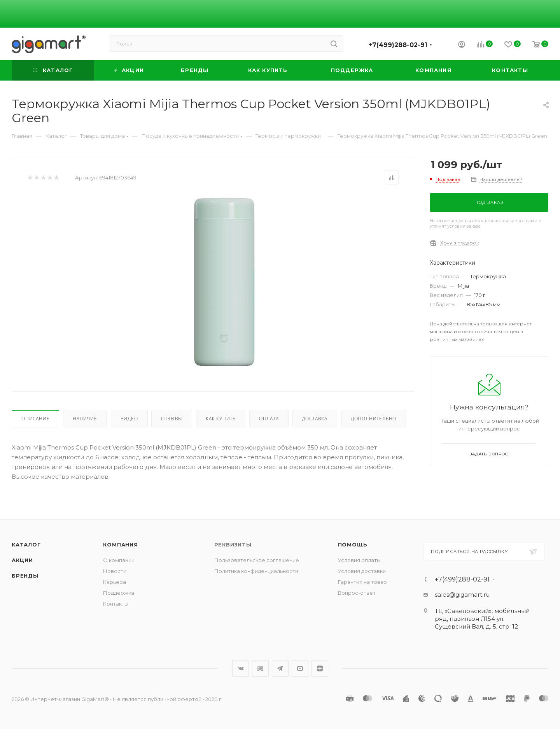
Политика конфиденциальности (256, 571)
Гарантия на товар (362, 582)
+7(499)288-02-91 (398, 45)
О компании (119, 560)
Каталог (26, 545)
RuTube (260, 668)
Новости (115, 571)
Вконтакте (241, 668)
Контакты (116, 604)
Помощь (353, 545)
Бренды (25, 576)
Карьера (115, 582)
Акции (22, 560)
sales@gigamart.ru (462, 595)
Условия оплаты (359, 560)
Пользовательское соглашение (257, 560)
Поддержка (119, 593)
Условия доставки (362, 571)
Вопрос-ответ (357, 593)
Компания (120, 545)
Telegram (280, 668)
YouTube (300, 668)
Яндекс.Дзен (320, 668)
